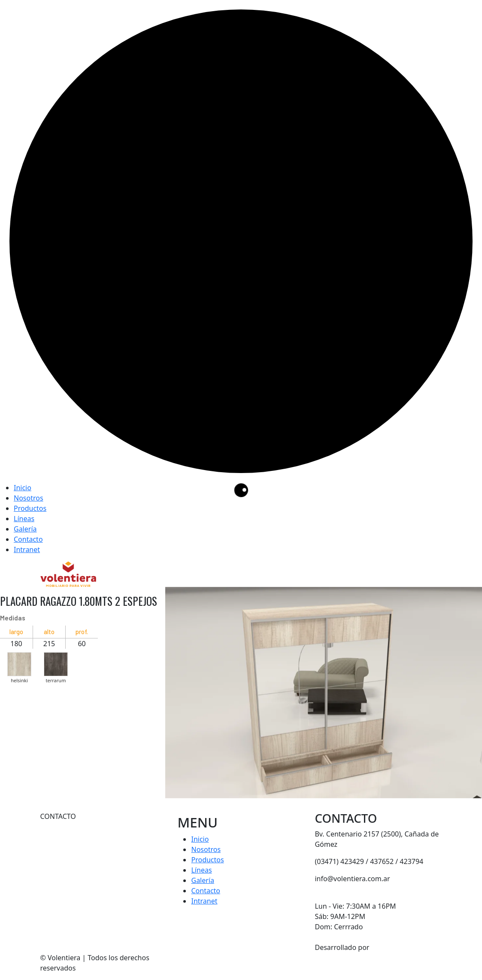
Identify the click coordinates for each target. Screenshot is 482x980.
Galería (25, 529)
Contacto (28, 539)
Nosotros (29, 498)
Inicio (23, 488)
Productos (30, 508)
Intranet (27, 550)
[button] (19, 662)
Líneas (24, 519)
